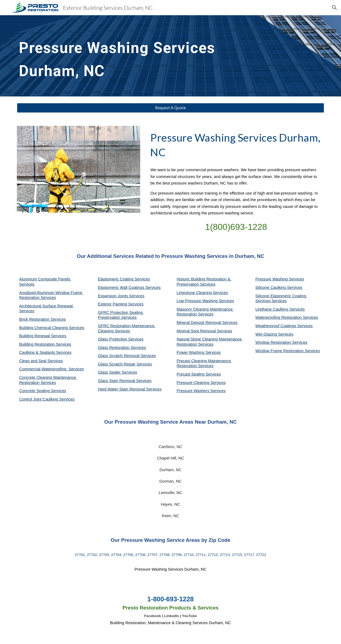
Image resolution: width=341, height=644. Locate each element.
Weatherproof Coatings (276, 326)
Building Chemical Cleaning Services (52, 328)
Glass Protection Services (121, 339)
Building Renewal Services (43, 336)
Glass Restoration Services (122, 348)
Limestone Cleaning (194, 293)
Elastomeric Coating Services (124, 279)
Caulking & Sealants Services (45, 352)
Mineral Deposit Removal (199, 323)
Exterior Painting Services (121, 304)
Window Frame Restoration (280, 351)
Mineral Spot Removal (197, 331)
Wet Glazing (267, 334)
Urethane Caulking (272, 309)
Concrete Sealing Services (43, 391)
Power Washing (191, 352)
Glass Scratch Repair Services (125, 364)
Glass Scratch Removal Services (127, 356)
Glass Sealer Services (117, 372)
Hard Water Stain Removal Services (130, 389)
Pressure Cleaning (194, 383)
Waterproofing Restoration (279, 317)
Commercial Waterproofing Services (51, 369)
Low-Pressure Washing (198, 301)
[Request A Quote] (170, 108)
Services (220, 293)
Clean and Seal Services (41, 361)
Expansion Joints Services (121, 296)
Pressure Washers (193, 391)
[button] (334, 8)
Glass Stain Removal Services (125, 381)
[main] (131, 56)
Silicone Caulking (271, 287)
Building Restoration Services (45, 344)
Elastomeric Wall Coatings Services (129, 287)
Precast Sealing (191, 374)
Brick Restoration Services (42, 319)
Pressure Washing (272, 279)
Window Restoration (274, 342)
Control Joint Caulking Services (47, 399)
